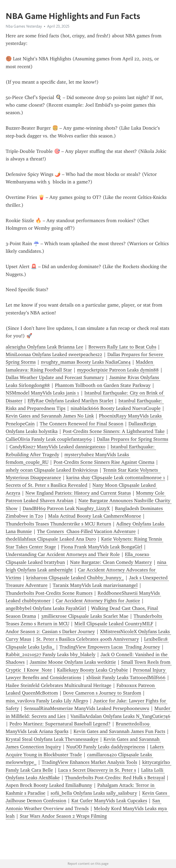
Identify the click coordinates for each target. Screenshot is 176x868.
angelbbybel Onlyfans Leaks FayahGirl (46, 608)
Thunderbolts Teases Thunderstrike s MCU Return (58, 524)
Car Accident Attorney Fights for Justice (98, 601)
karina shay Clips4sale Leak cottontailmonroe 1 (116, 478)
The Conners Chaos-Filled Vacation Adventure (86, 531)
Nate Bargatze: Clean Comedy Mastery (111, 562)
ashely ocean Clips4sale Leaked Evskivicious (52, 470)
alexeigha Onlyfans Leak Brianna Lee (44, 347)
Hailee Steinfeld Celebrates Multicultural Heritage (59, 685)
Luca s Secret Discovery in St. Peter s (97, 770)
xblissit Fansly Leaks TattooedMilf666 (126, 678)
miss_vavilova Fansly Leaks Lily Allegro (47, 701)
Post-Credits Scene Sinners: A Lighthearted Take (114, 431)
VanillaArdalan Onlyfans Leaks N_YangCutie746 (120, 716)
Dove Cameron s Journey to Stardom (102, 693)
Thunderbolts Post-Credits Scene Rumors (49, 593)
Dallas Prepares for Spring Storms (132, 439)
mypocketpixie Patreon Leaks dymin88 (118, 370)
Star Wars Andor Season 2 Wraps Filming (63, 816)
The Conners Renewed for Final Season (82, 424)
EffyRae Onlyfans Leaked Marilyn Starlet (70, 401)
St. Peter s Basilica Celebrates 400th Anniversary (88, 639)
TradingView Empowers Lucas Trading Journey (110, 647)
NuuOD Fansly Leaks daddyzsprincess (106, 747)
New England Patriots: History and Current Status (78, 493)
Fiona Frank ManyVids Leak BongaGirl (102, 547)
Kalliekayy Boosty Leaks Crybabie (92, 670)
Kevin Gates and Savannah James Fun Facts (119, 731)
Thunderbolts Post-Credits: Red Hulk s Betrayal (115, 778)
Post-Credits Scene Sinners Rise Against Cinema (104, 462)
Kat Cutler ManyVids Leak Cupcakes (109, 801)
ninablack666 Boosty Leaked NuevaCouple (116, 408)
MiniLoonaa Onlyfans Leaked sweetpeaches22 (54, 354)
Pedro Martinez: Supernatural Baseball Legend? (60, 724)
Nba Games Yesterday (24, 26)
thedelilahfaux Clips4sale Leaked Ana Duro (51, 539)
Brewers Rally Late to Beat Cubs (122, 347)
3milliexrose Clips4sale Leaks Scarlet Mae (85, 616)
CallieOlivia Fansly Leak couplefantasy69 (49, 439)
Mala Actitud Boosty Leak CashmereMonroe (95, 516)
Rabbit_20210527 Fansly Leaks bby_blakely (51, 655)
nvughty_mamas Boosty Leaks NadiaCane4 (86, 362)
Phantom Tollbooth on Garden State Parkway (103, 385)
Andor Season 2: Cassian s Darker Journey (50, 632)
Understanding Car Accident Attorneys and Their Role (63, 554)
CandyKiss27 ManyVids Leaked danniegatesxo (57, 447)
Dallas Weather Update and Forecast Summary (55, 377)
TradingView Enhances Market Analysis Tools (89, 762)
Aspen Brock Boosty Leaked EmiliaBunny (49, 785)
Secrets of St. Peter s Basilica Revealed (47, 485)
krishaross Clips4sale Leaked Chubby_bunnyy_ (75, 578)
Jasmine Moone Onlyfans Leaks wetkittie (73, 662)
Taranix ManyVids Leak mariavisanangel (95, 585)
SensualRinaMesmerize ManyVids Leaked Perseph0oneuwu (87, 708)
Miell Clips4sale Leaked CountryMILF (114, 624)
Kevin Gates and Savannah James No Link (50, 416)
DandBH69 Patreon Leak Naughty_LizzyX (66, 508)
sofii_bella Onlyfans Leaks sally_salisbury (94, 793)
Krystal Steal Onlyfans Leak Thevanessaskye (52, 739)
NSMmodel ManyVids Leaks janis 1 (42, 393)
